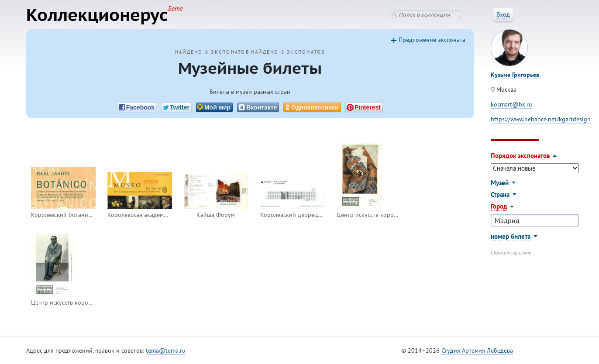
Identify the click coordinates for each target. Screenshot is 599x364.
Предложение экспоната (432, 40)
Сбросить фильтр (511, 252)
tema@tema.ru (166, 350)
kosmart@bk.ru (511, 104)
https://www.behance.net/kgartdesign (541, 119)
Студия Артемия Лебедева (477, 350)
